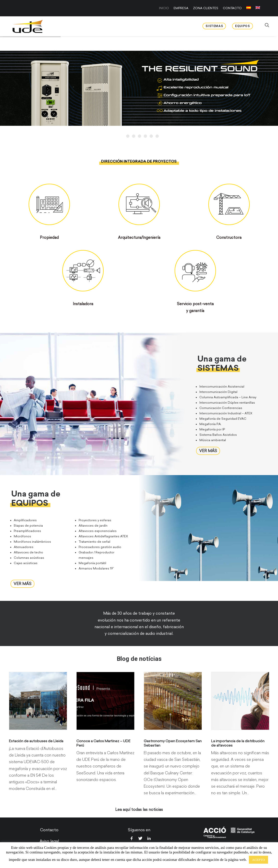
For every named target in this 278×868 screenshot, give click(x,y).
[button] (38, 701)
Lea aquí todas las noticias (139, 809)
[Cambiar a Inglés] (257, 8)
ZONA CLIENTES (206, 8)
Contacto (49, 830)
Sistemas (214, 26)
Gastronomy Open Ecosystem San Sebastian (173, 743)
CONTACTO (232, 8)
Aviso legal (49, 841)
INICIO (164, 8)
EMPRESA (181, 8)
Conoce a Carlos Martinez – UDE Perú (103, 743)
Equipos (242, 26)
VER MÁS (208, 451)
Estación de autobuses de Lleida (36, 741)
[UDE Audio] (25, 26)
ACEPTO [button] (258, 860)
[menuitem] (165, 8)
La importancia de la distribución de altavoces (238, 743)
